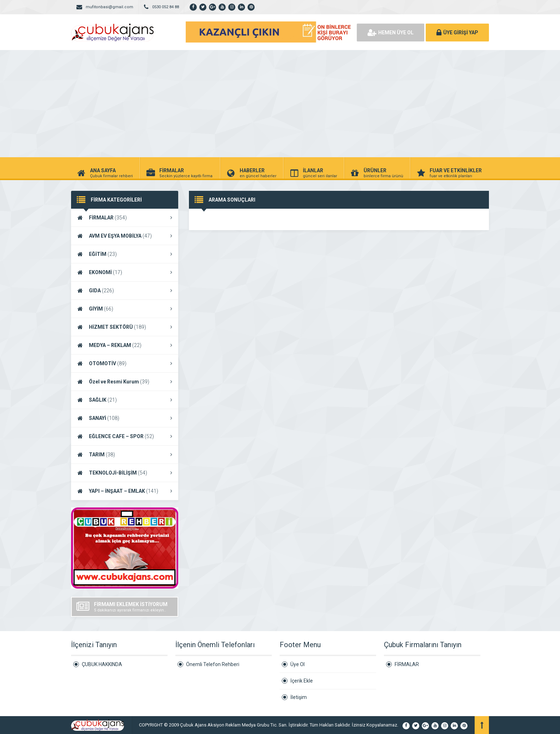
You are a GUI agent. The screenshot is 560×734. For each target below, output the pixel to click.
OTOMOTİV (125, 363)
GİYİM (125, 309)
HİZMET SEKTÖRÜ (125, 327)
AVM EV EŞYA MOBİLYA (125, 236)
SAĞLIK (125, 400)
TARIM (125, 455)
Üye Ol (297, 664)
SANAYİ (125, 418)
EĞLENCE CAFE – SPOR (125, 436)
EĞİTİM (125, 254)
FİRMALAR (125, 218)
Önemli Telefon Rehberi (213, 664)
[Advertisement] (280, 104)
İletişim (299, 697)
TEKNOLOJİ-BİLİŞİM (125, 473)
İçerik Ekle (302, 681)
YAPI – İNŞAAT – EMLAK (125, 491)
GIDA (125, 291)
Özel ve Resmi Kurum (125, 382)
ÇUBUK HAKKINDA (102, 664)
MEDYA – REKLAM (125, 345)
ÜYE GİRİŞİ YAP (457, 33)
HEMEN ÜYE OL (391, 33)
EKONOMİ (125, 272)
